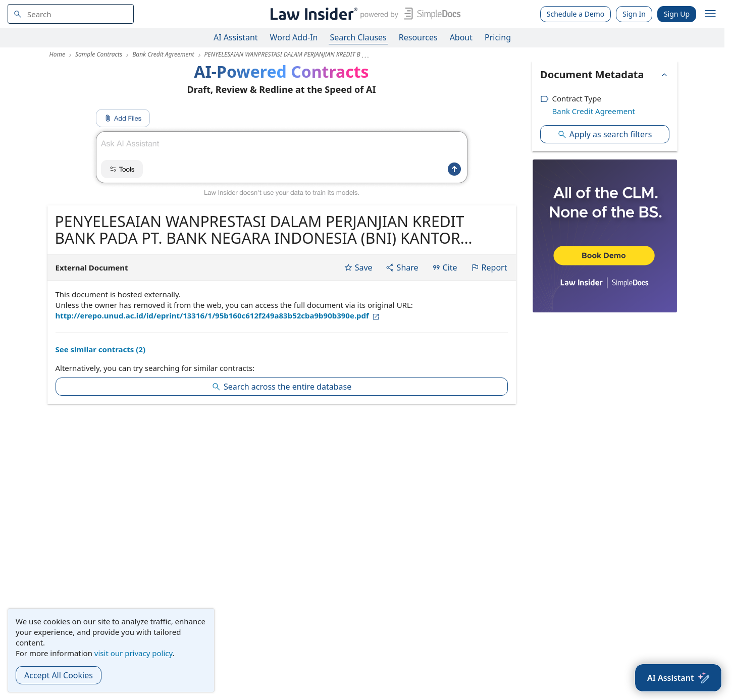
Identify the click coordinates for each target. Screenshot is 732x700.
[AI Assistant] (678, 678)
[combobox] (71, 14)
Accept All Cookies (59, 675)
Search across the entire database (281, 387)
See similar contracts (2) (100, 349)
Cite (445, 267)
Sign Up (677, 14)
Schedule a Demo (576, 14)
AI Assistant (236, 37)
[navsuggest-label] (71, 14)
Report (489, 267)
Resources (418, 37)
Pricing (498, 37)
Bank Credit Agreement (594, 111)
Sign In (634, 14)
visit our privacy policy (134, 653)
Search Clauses (358, 37)
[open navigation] (710, 14)
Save (358, 267)
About (461, 37)
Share (402, 267)
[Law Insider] (364, 14)
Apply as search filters (605, 134)
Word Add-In (294, 37)
